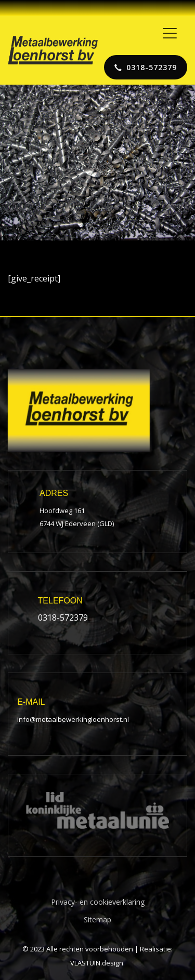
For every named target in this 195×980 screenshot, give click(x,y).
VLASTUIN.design (97, 963)
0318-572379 (63, 617)
